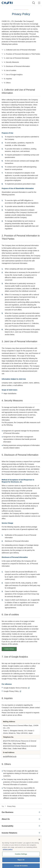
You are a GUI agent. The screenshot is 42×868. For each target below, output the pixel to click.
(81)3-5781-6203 (9, 741)
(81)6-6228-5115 (9, 746)
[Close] (39, 842)
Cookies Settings (9, 649)
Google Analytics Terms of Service (15, 688)
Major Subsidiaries (10, 393)
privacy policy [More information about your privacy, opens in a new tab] (8, 852)
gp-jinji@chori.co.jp (10, 756)
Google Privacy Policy (11, 691)
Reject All (21, 862)
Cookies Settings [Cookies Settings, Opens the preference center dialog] (21, 857)
